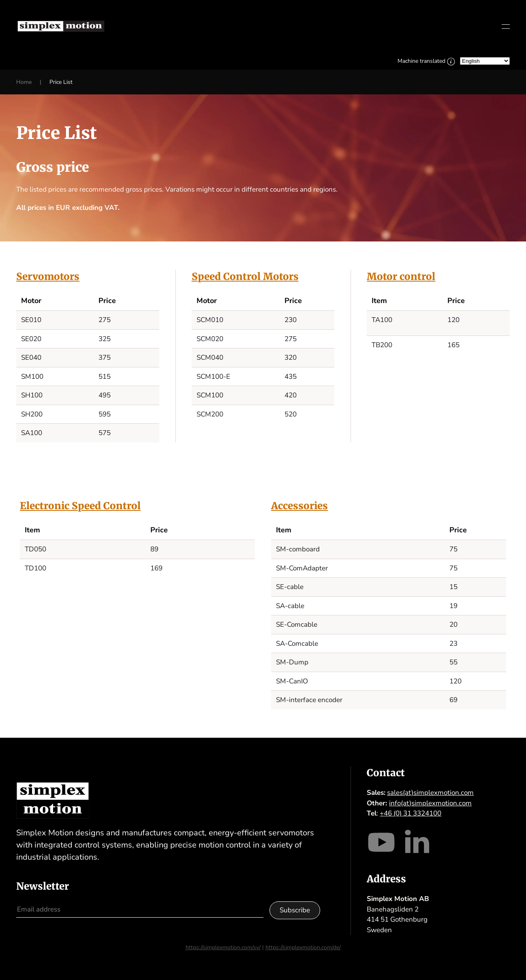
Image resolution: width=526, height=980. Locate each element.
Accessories (299, 506)
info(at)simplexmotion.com (430, 803)
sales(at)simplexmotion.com (430, 793)
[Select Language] (485, 61)
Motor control (401, 276)
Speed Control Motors (245, 276)
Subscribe (295, 910)
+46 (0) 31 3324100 (411, 813)
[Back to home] (61, 26)
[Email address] (140, 910)
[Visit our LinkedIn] (417, 841)
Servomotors (48, 276)
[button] (506, 26)
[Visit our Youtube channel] (381, 841)
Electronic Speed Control (80, 506)
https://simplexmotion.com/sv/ (223, 947)
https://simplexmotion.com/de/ (303, 947)
